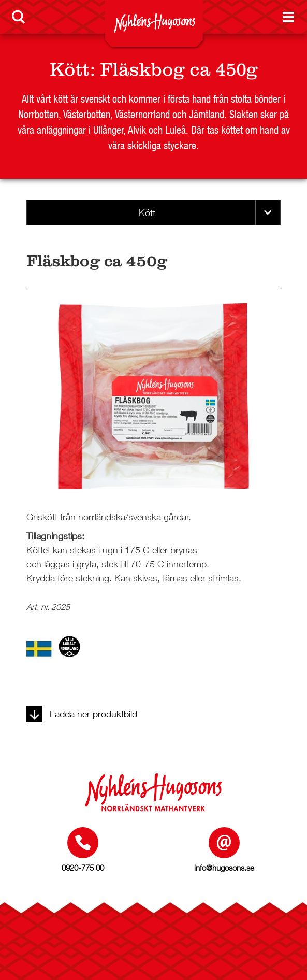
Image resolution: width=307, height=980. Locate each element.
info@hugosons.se (224, 868)
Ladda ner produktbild (82, 714)
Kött (70, 69)
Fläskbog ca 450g (179, 69)
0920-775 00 (83, 868)
